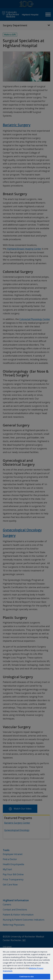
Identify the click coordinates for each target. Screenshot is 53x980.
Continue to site (26, 976)
